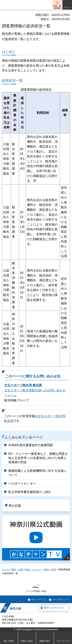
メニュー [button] (67, 7)
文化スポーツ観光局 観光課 (23, 385)
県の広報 (15, 506)
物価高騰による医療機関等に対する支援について (37, 473)
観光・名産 (17, 570)
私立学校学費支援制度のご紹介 (30, 492)
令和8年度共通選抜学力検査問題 (31, 445)
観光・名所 (50, 570)
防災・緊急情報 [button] (57, 7)
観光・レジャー (34, 570)
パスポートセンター (22, 484)
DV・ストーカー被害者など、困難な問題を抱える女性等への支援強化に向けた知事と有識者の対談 (38, 458)
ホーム (5, 570)
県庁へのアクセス (54, 608)
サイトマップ (38, 600)
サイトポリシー (60, 600)
